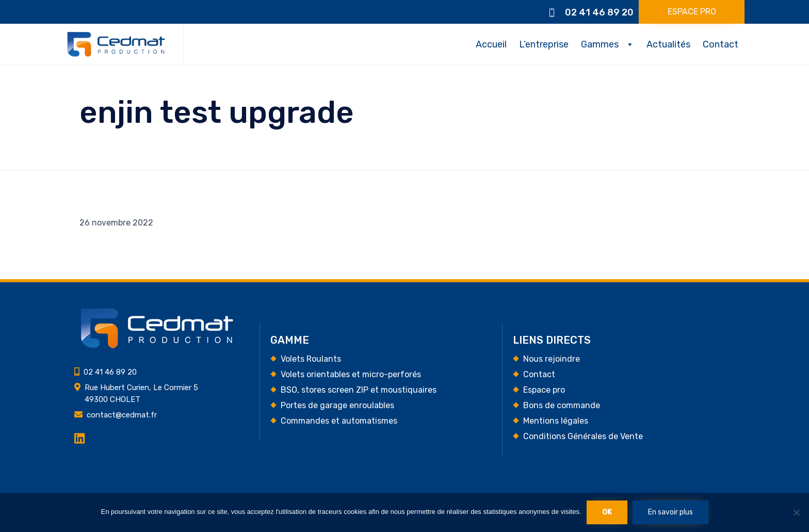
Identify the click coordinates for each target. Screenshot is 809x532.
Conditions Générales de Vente (583, 436)
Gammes (600, 44)
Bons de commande (562, 405)
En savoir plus (670, 512)
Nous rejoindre (552, 359)
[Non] (796, 512)
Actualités (668, 44)
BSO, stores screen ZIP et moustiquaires (359, 390)
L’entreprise (544, 44)
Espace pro (544, 390)
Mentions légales (556, 421)
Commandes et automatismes (339, 421)
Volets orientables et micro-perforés (351, 374)
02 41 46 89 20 (599, 12)
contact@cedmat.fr (122, 415)
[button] (692, 12)
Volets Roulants (311, 359)
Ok (607, 512)
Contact (721, 44)
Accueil (491, 44)
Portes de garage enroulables (337, 405)
